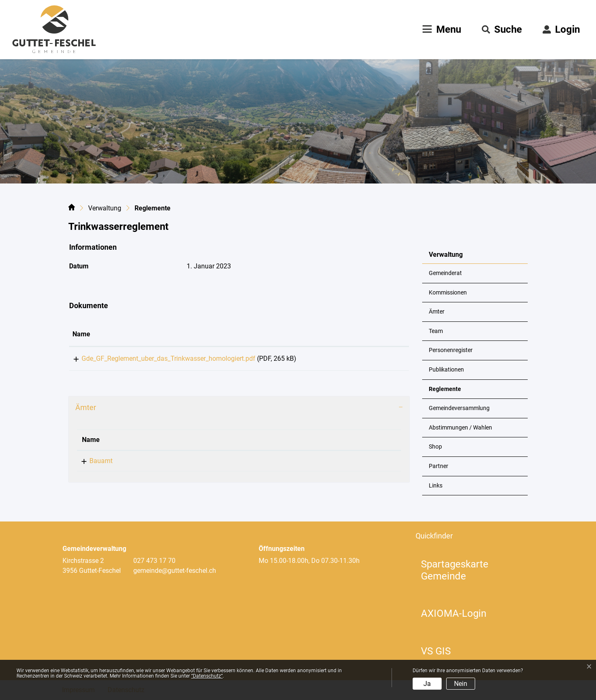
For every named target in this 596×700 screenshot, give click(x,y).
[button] (502, 29)
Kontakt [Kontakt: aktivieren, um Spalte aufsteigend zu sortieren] (257, 443)
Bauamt (94, 464)
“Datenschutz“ (207, 676)
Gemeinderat (445, 273)
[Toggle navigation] (441, 29)
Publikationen (446, 370)
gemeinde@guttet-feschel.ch (287, 464)
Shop (435, 447)
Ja (427, 684)
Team (436, 331)
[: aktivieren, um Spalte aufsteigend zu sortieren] (383, 335)
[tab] (239, 410)
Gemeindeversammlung (459, 408)
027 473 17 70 (154, 561)
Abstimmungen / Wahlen (460, 428)
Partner (439, 466)
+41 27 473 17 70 (165, 464)
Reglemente (449, 392)
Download (383, 360)
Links (436, 486)
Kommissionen (448, 293)
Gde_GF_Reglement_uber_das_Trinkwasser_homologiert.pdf (159, 358)
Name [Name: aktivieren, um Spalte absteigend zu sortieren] (91, 443)
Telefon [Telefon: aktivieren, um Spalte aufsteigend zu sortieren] (151, 443)
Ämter (437, 312)
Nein (461, 684)
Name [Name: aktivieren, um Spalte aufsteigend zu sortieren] (81, 334)
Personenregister (451, 350)
